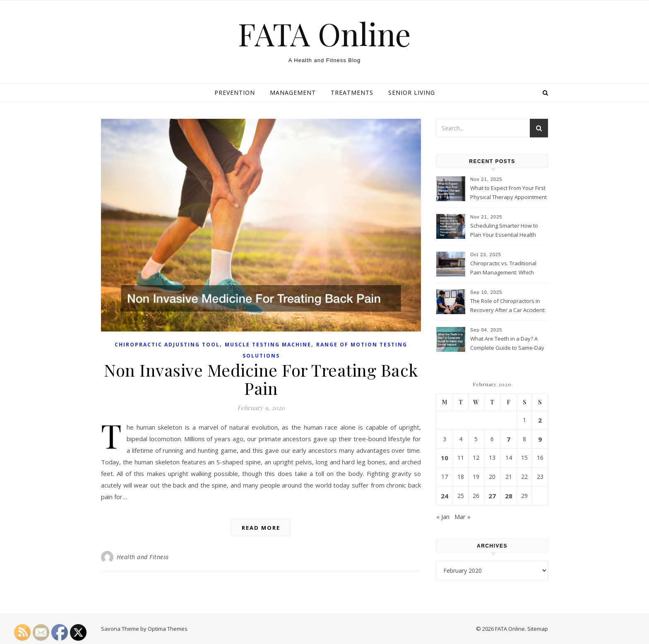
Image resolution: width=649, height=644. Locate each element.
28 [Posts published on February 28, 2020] (509, 496)
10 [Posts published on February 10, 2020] (445, 458)
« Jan (443, 517)
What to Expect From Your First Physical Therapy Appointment (508, 192)
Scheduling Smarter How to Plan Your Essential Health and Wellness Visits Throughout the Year (504, 231)
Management (293, 93)
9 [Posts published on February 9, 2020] (540, 439)
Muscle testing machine (268, 345)
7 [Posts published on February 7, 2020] (508, 439)
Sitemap (538, 629)
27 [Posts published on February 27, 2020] (492, 496)
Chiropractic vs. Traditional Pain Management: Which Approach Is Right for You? (503, 269)
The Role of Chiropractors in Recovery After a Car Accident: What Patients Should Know (508, 306)
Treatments (352, 93)
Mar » (463, 517)
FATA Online (324, 34)
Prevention (235, 93)
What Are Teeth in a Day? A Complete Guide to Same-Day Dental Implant (507, 344)
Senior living (412, 93)
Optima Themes (168, 629)
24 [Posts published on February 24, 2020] (445, 496)
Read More (261, 528)
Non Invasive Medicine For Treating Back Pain (261, 379)
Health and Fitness (143, 557)
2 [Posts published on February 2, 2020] (540, 420)
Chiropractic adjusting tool (167, 345)
